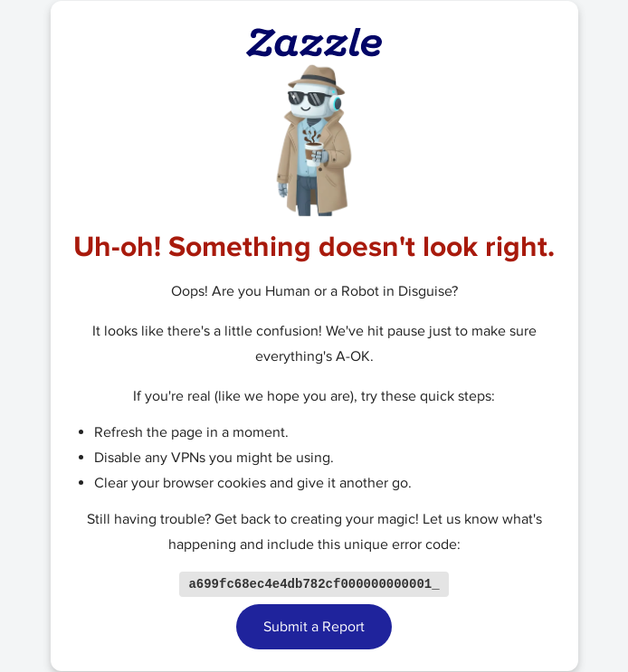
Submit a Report (314, 628)
